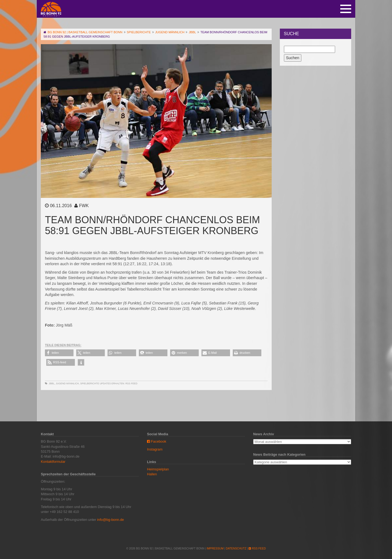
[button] (59, 353)
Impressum (215, 549)
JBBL (52, 383)
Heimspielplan (158, 469)
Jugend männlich (67, 383)
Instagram (155, 449)
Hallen (152, 474)
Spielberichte (89, 383)
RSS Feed (131, 383)
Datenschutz (236, 549)
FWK (84, 206)
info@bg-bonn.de (111, 520)
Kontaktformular (53, 462)
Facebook (157, 441)
